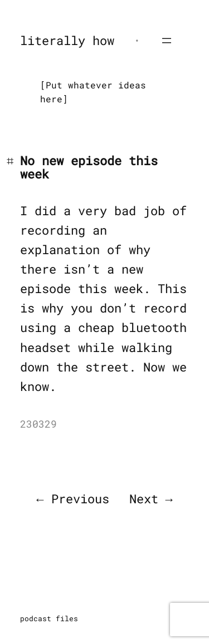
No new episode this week (89, 167)
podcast (36, 618)
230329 (38, 424)
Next (144, 499)
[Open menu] (167, 41)
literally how (67, 40)
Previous (80, 499)
